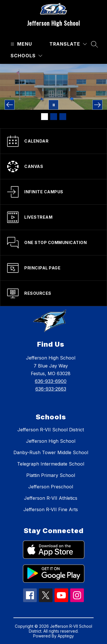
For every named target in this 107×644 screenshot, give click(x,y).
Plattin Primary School (51, 475)
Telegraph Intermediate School (51, 464)
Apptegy (66, 636)
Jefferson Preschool (51, 487)
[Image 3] (63, 117)
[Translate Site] (68, 44)
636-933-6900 (51, 381)
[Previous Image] (10, 105)
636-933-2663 (51, 389)
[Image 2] (54, 117)
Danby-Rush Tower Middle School (51, 452)
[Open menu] (21, 44)
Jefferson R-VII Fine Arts (51, 509)
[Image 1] (45, 117)
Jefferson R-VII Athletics (51, 498)
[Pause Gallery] (53, 105)
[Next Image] (97, 105)
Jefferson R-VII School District (51, 430)
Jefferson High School (51, 441)
